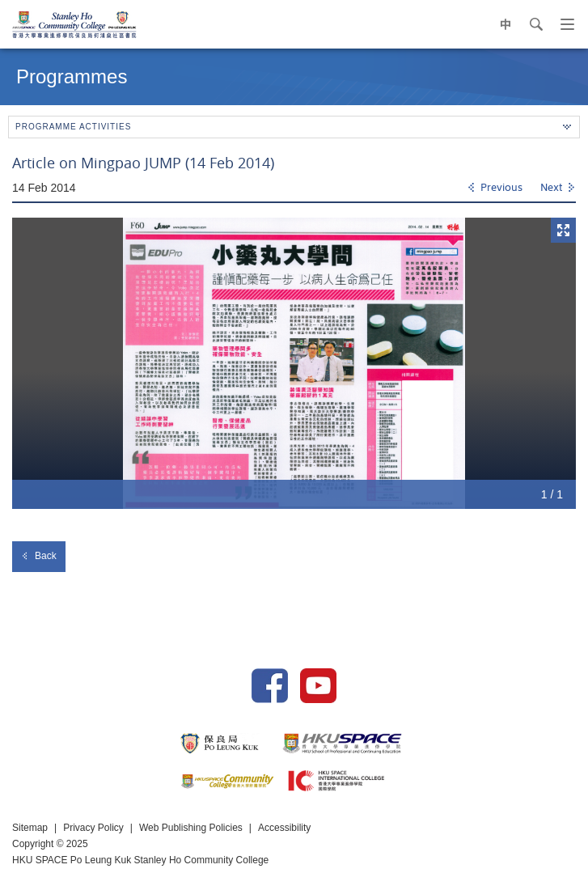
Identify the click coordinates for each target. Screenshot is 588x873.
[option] (294, 363)
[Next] (558, 189)
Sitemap (30, 828)
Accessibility (284, 828)
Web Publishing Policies (191, 828)
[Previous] (495, 189)
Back (39, 556)
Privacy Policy (93, 828)
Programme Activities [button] (293, 127)
